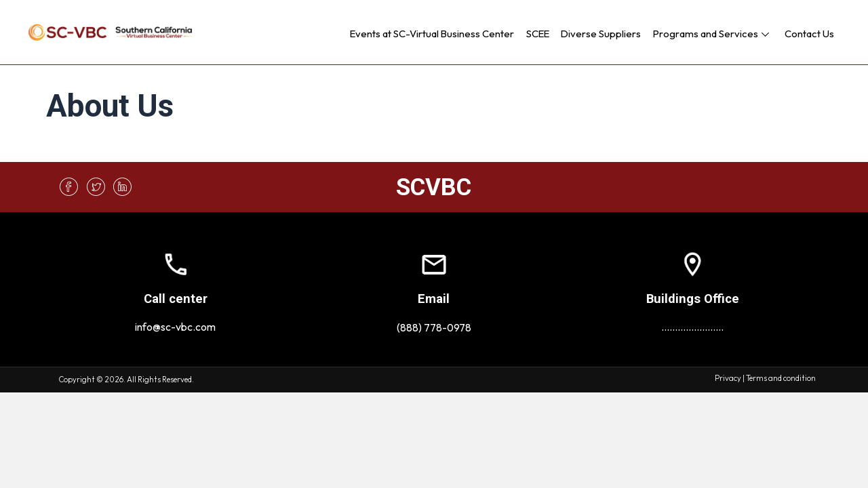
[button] (765, 34)
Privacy (728, 378)
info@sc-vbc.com (175, 327)
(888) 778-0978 (434, 327)
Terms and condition (781, 378)
